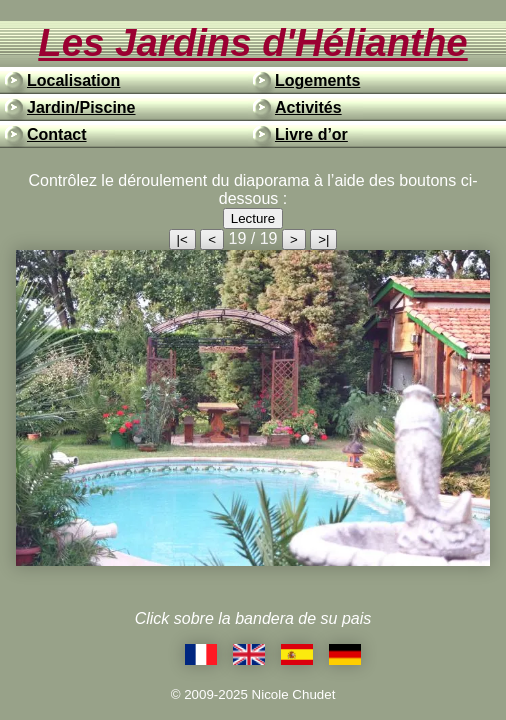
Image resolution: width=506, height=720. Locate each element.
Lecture (253, 218)
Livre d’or (311, 134)
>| (323, 239)
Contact (57, 134)
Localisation (73, 80)
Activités (308, 107)
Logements (317, 80)
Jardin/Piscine (81, 107)
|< (182, 239)
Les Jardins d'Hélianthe (252, 42)
